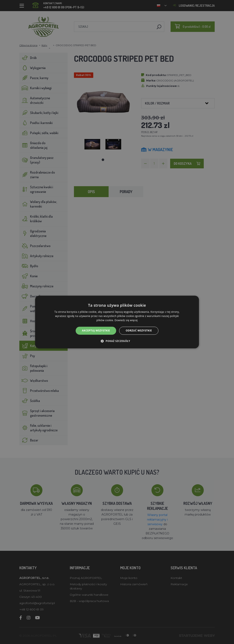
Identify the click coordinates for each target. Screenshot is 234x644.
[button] (117, 341)
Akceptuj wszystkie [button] (96, 331)
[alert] (117, 322)
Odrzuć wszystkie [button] (139, 331)
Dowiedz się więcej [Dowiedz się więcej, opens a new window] (126, 320)
